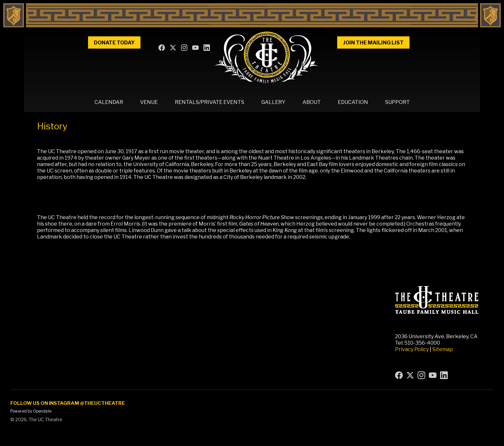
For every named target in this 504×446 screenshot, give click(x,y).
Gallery (273, 102)
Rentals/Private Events (210, 102)
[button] (109, 102)
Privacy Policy (412, 349)
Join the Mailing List (373, 43)
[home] (267, 57)
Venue (149, 102)
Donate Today (114, 43)
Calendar (109, 102)
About (312, 102)
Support (397, 102)
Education (353, 102)
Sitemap (443, 349)
